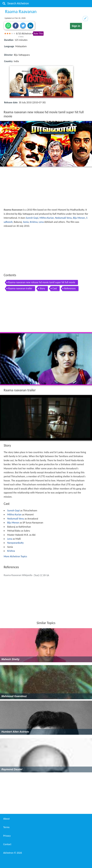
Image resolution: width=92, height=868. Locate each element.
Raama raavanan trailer (20, 288)
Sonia (26, 222)
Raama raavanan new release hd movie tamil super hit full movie (42, 282)
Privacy (7, 836)
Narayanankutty (15, 543)
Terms (6, 827)
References (70, 288)
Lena (41, 222)
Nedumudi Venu (63, 218)
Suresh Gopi (32, 218)
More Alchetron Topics (15, 556)
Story (42, 288)
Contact (7, 844)
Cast (55, 288)
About (6, 819)
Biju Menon (79, 218)
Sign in (76, 26)
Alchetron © (13, 853)
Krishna (34, 222)
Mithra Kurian (47, 218)
